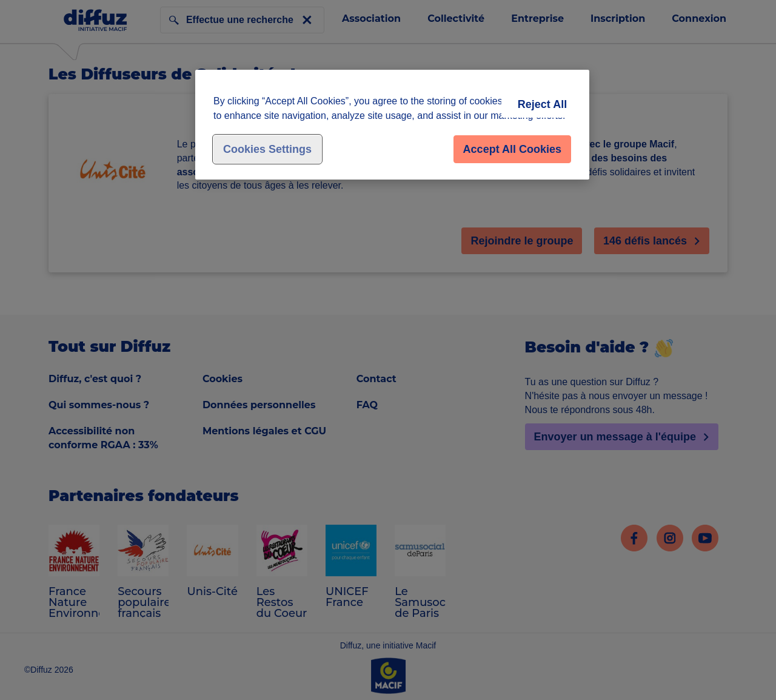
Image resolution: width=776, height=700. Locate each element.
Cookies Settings (267, 149)
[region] (392, 125)
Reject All (542, 104)
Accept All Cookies (512, 149)
